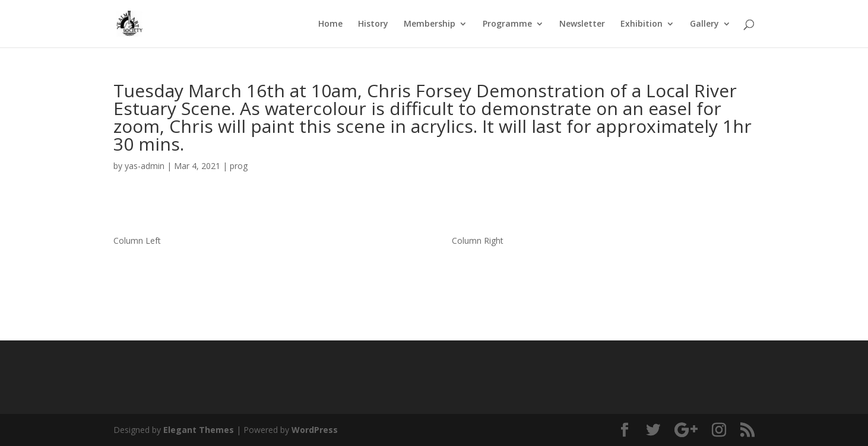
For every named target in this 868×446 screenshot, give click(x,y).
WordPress (315, 430)
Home (330, 24)
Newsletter (582, 24)
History (373, 24)
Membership (430, 24)
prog (239, 166)
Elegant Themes (199, 430)
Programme (507, 24)
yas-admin (145, 166)
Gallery (704, 24)
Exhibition (642, 24)
